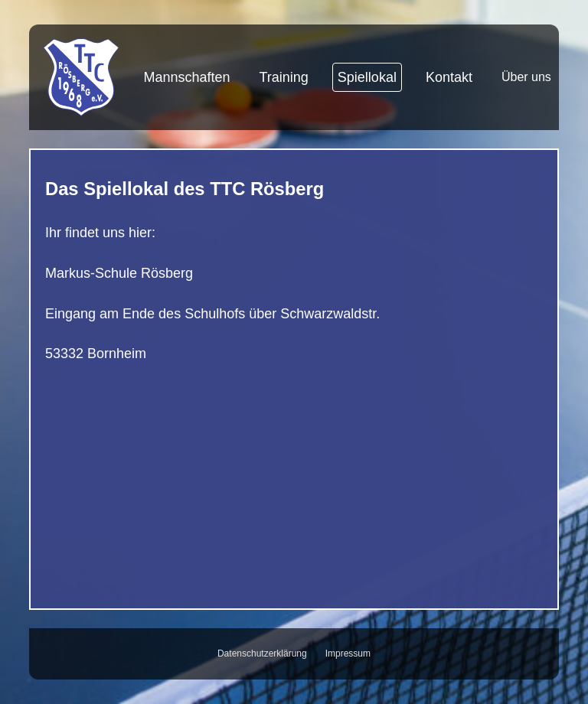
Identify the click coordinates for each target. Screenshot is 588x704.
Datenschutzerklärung (262, 653)
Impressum (348, 653)
